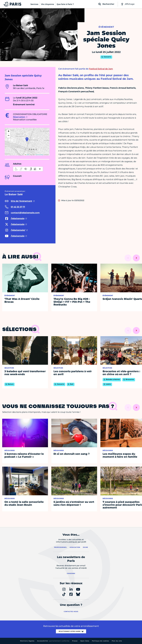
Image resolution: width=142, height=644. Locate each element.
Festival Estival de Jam (101, 69)
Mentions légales (27, 641)
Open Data (85, 641)
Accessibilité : (53, 641)
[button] (27, 139)
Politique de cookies (100, 641)
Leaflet (27, 155)
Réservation (19, 117)
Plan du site (117, 641)
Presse (75, 641)
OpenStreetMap (39, 155)
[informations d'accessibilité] (28, 169)
